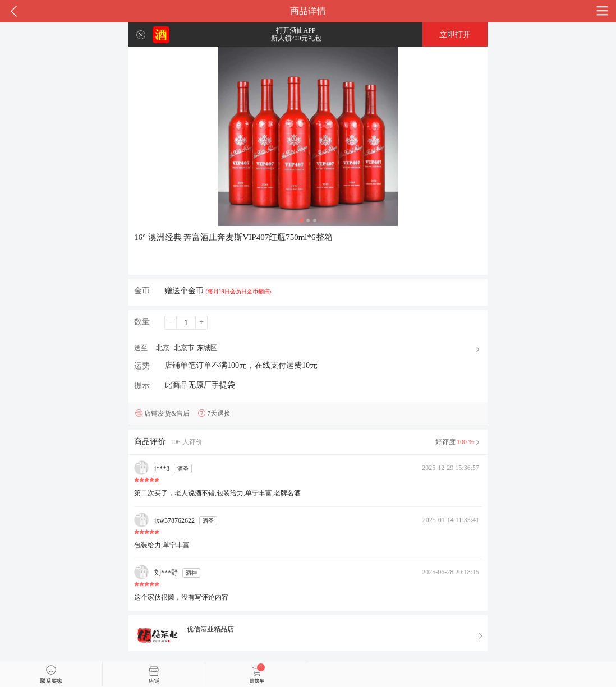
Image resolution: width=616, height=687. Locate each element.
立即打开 (455, 34)
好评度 (459, 442)
